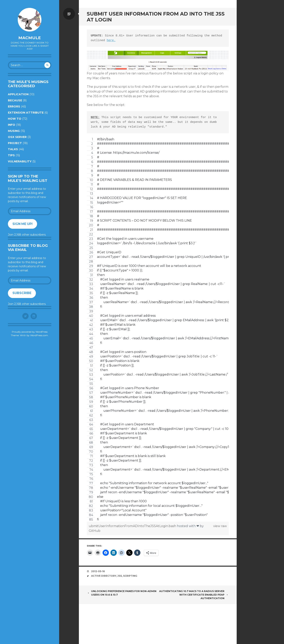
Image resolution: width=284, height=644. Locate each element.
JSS (120, 576)
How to (15, 119)
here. (111, 40)
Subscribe (22, 293)
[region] (158, 329)
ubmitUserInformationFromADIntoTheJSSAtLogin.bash (133, 526)
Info (12, 125)
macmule (30, 38)
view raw (220, 526)
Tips (11, 155)
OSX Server (17, 137)
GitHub (95, 531)
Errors (14, 106)
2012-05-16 (98, 571)
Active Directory (104, 576)
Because (15, 100)
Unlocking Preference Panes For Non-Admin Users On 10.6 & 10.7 (122, 593)
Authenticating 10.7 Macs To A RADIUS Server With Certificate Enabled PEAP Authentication (194, 595)
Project (15, 143)
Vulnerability (20, 161)
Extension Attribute (26, 113)
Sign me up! (22, 224)
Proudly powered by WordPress (30, 332)
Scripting (130, 576)
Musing (14, 131)
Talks (13, 149)
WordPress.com (39, 335)
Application (18, 94)
